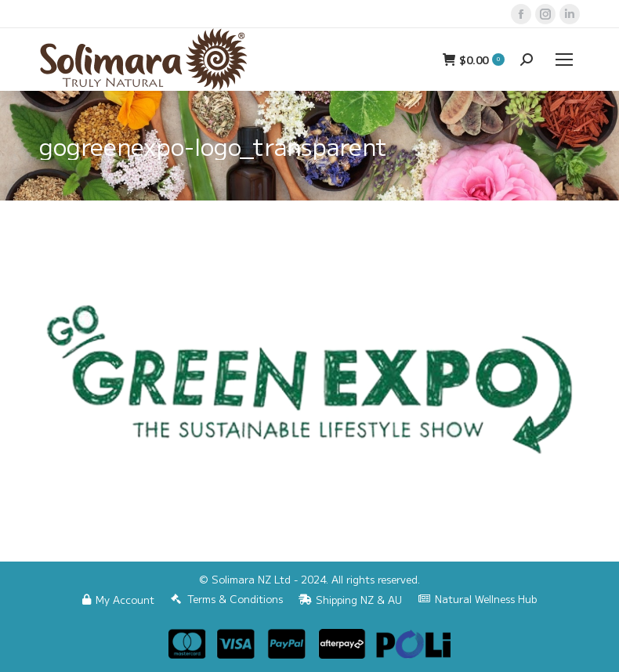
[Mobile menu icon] (564, 60)
